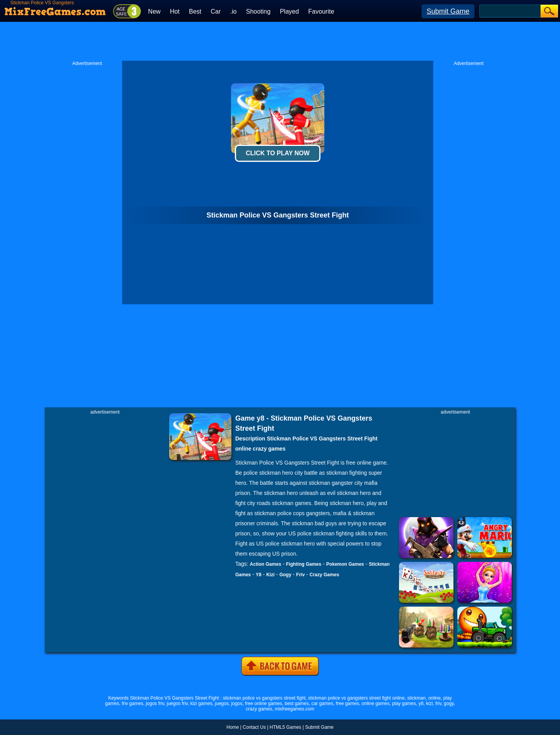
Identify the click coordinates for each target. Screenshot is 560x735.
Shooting (258, 11)
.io (234, 11)
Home (233, 727)
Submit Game (448, 11)
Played (290, 11)
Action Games (265, 564)
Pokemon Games (345, 564)
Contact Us (254, 727)
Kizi (270, 575)
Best (195, 11)
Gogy (285, 575)
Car (216, 11)
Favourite (321, 11)
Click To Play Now (278, 153)
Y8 (258, 575)
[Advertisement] (280, 41)
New (154, 11)
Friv (301, 575)
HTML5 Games (285, 727)
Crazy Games (324, 575)
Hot (175, 11)
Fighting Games (304, 564)
